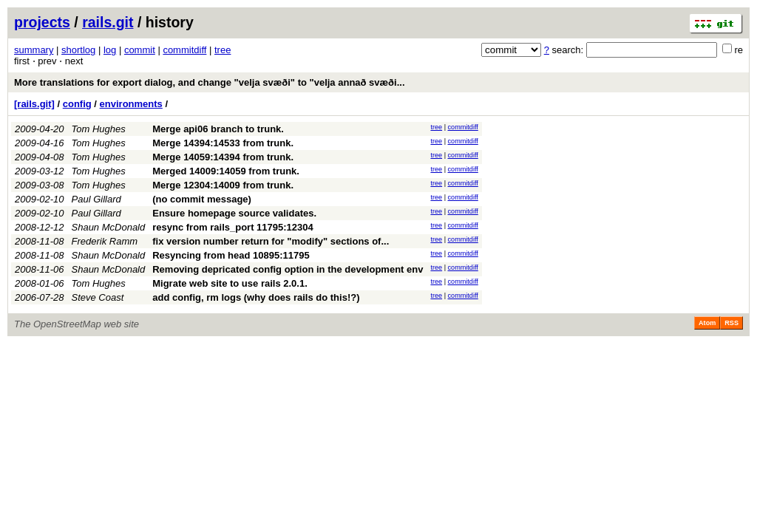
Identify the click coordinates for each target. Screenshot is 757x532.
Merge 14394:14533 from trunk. (223, 143)
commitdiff (184, 50)
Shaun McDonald (109, 227)
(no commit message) (202, 199)
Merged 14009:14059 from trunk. (226, 171)
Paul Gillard (96, 199)
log (110, 50)
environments (131, 104)
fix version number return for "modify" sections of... (271, 241)
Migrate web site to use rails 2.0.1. (230, 283)
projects (42, 22)
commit (140, 50)
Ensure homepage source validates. (234, 213)
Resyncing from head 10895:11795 (231, 255)
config (77, 104)
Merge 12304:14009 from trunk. (223, 185)
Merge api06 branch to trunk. (218, 129)
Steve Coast (98, 297)
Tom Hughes (99, 129)
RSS (731, 323)
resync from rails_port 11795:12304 (233, 227)
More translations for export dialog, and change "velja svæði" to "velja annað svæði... (210, 82)
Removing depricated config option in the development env (288, 269)
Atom (707, 323)
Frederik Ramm (105, 241)
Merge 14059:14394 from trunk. (223, 157)
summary (34, 50)
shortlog (78, 50)
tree (223, 50)
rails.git (108, 22)
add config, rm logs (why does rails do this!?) (256, 297)
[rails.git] (34, 104)
